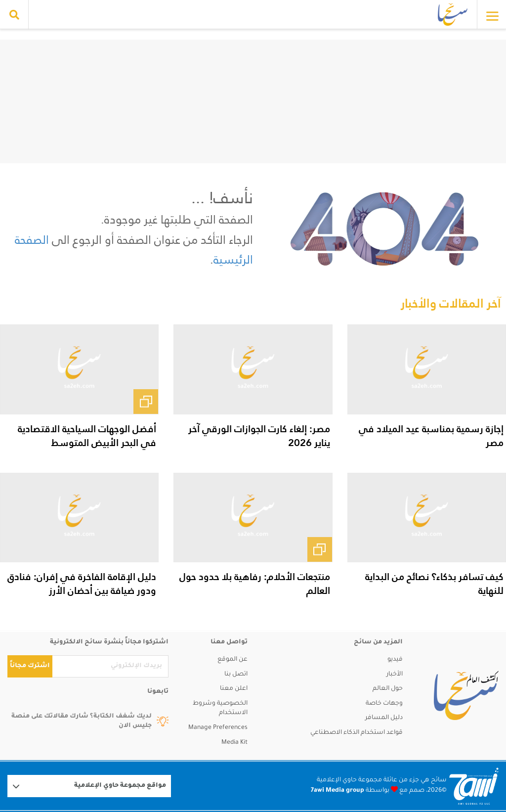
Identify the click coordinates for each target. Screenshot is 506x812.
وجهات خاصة (384, 704)
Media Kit (234, 743)
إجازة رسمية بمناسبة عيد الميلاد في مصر (431, 436)
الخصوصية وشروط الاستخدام (220, 709)
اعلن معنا (234, 689)
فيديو (395, 660)
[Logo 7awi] (474, 786)
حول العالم (388, 689)
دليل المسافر (384, 718)
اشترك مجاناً (30, 666)
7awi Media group (337, 791)
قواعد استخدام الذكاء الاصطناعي (357, 733)
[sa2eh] (466, 695)
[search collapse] (14, 15)
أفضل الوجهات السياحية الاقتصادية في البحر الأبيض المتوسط (87, 436)
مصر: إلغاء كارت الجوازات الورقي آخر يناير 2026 (259, 436)
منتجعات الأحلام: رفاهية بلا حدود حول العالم (255, 584)
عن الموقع (232, 660)
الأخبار (395, 675)
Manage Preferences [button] (218, 728)
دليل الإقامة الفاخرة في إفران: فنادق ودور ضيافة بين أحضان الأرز (82, 584)
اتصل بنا (236, 675)
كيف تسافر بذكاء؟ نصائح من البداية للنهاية (434, 584)
